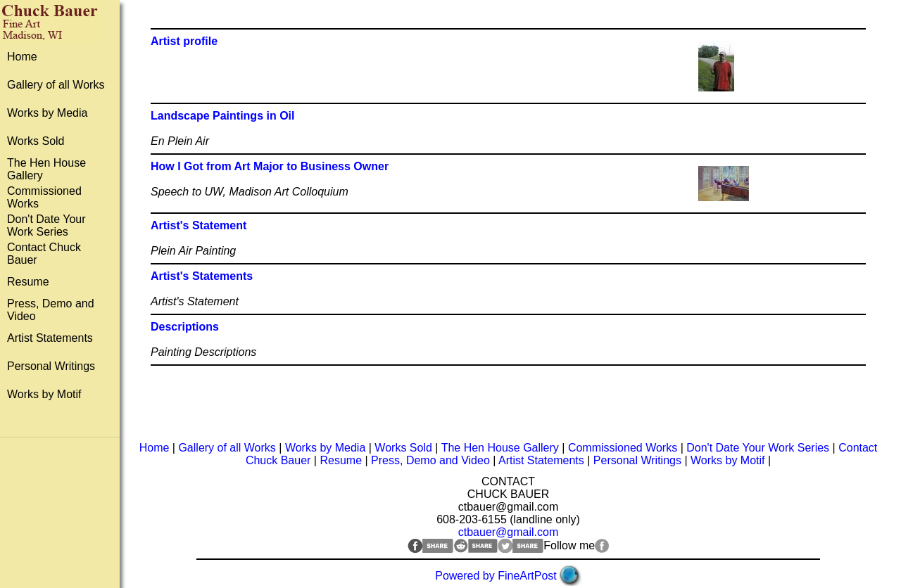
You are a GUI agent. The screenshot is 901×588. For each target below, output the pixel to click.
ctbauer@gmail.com (509, 532)
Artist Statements (50, 338)
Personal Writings (51, 366)
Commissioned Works (623, 448)
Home (22, 57)
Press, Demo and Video (430, 460)
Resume (28, 282)
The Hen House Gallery (500, 448)
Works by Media (47, 113)
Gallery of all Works (56, 85)
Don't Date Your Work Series (46, 225)
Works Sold (36, 141)
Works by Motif (44, 394)
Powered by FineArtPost (496, 576)
